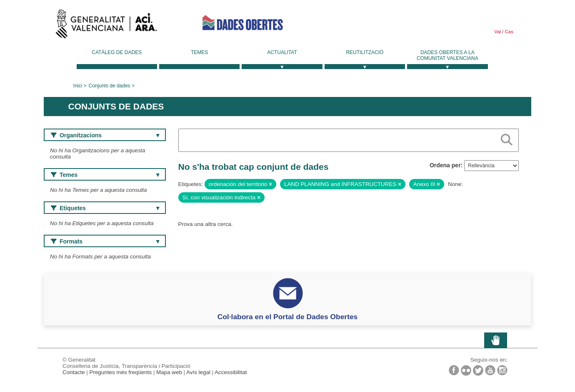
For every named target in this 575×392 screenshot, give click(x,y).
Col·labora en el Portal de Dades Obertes (288, 317)
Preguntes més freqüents (121, 372)
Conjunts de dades (110, 86)
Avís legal (198, 372)
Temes (199, 52)
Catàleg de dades (117, 52)
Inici (78, 86)
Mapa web (169, 372)
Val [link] (497, 32)
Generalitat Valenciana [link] (106, 26)
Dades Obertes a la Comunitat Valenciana (447, 55)
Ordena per (445, 165)
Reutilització (365, 52)
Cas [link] (508, 32)
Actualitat (282, 52)
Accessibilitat (231, 372)
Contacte (74, 372)
